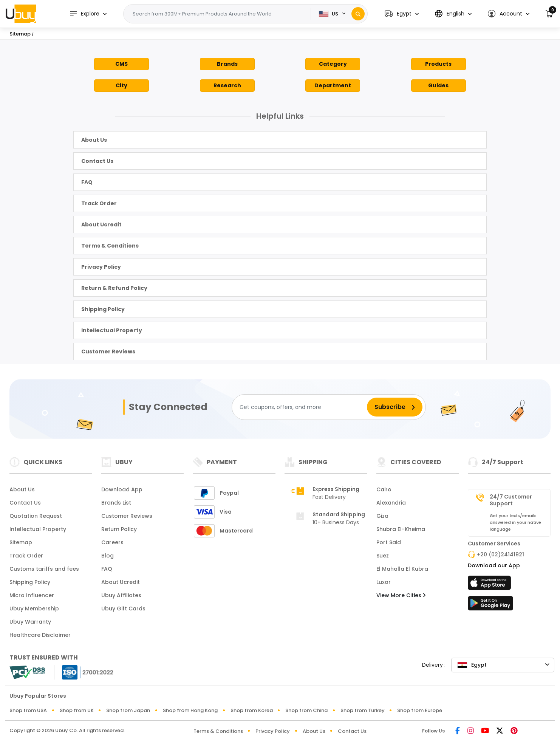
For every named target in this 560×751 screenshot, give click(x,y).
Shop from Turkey (363, 710)
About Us (94, 140)
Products (438, 64)
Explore (85, 14)
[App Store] (490, 585)
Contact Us (97, 161)
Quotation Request (36, 516)
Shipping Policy (103, 309)
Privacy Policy (101, 267)
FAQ (87, 182)
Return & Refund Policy (114, 288)
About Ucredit (101, 225)
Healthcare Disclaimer (40, 635)
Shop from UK (77, 710)
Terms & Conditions (110, 246)
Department (333, 85)
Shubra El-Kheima (401, 529)
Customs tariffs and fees (44, 569)
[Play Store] (490, 605)
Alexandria (391, 503)
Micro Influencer (32, 595)
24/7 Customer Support (511, 500)
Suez (383, 556)
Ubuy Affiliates (121, 595)
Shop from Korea (252, 710)
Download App (122, 489)
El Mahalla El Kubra (402, 569)
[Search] (358, 14)
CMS (121, 64)
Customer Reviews (108, 351)
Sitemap (21, 542)
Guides (438, 85)
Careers (112, 542)
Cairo (384, 489)
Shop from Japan (128, 710)
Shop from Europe (420, 710)
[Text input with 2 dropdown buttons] (220, 14)
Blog (108, 556)
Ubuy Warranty (30, 622)
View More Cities (401, 595)
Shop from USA (28, 710)
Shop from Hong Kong (190, 710)
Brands (227, 64)
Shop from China (306, 710)
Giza (382, 516)
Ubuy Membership (34, 609)
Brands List (116, 503)
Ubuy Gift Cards (123, 609)
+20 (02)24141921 (500, 554)
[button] (402, 14)
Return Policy (119, 529)
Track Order (99, 203)
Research (227, 85)
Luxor (384, 582)
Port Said (389, 542)
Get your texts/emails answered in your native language (515, 522)
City (121, 85)
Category (333, 64)
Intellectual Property (112, 330)
